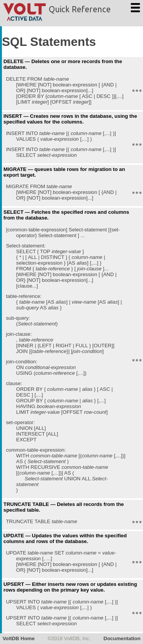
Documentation (122, 638)
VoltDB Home (19, 638)
